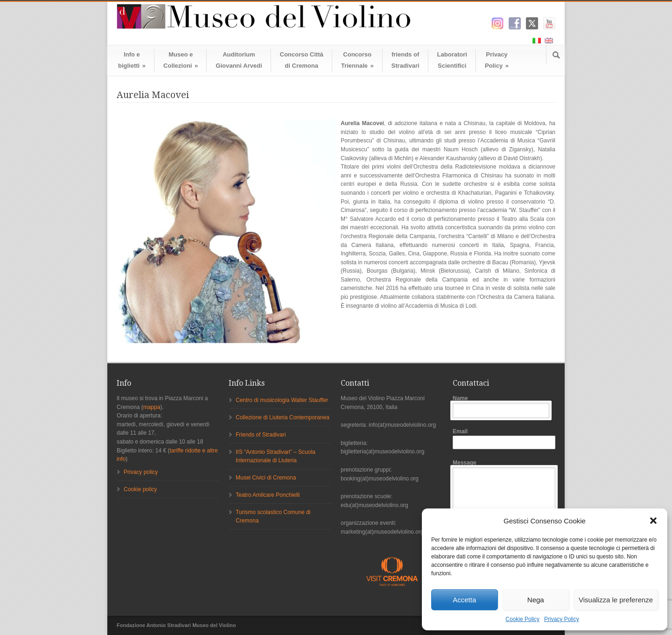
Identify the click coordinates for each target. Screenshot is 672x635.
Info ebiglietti (132, 60)
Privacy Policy (562, 619)
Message (504, 507)
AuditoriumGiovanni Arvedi (239, 60)
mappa (152, 407)
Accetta (464, 600)
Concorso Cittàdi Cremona (302, 60)
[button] (653, 521)
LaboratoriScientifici (452, 60)
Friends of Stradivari (261, 435)
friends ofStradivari (406, 60)
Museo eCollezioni (181, 60)
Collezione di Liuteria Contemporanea (283, 417)
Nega (536, 600)
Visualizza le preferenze (616, 600)
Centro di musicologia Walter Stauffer (282, 400)
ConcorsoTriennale (357, 60)
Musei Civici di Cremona (266, 478)
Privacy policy (141, 472)
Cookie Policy (522, 619)
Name (504, 406)
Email (504, 439)
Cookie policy (140, 489)
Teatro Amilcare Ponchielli (268, 495)
